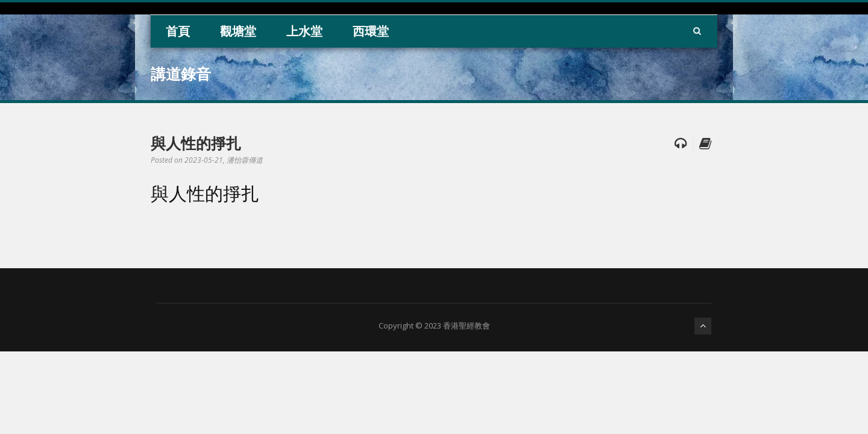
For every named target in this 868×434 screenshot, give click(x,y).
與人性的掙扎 (196, 143)
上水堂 (304, 31)
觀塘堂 (238, 31)
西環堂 (371, 31)
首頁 (178, 31)
